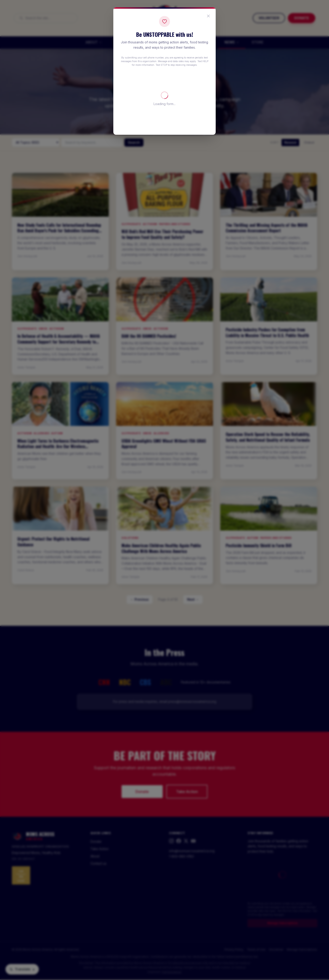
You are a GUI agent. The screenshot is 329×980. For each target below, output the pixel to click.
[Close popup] (208, 16)
